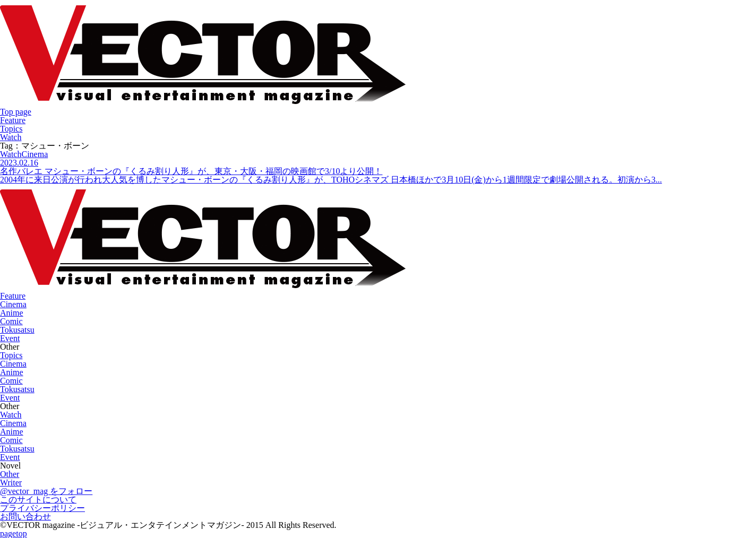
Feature (13, 120)
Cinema (13, 304)
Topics (11, 129)
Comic (11, 321)
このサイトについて (38, 500)
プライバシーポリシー (42, 508)
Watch (11, 137)
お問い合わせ (25, 517)
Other (10, 474)
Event (10, 338)
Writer (11, 483)
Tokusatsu (17, 330)
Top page (16, 112)
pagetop (14, 533)
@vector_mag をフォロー (46, 491)
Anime (12, 313)
